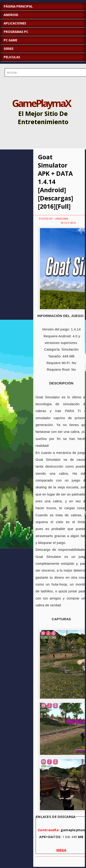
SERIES (9, 49)
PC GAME (10, 40)
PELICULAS (12, 57)
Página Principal (18, 6)
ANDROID (11, 15)
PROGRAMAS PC (16, 32)
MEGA (61, 850)
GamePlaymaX (41, 103)
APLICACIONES (15, 23)
